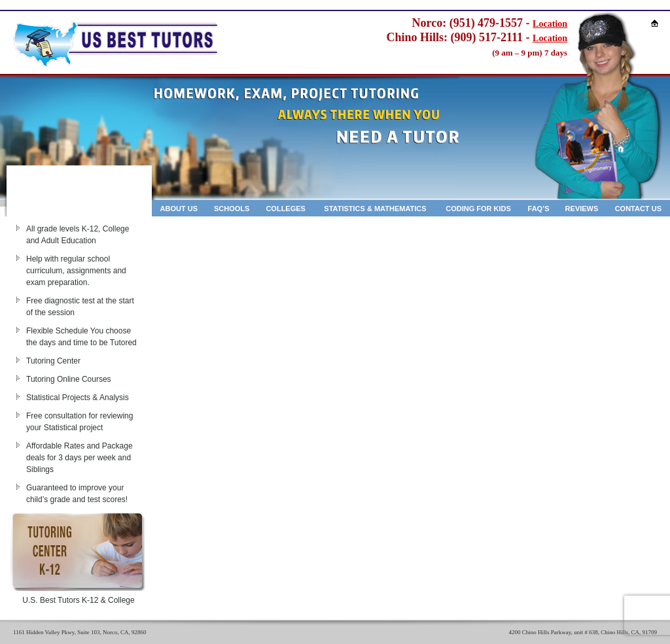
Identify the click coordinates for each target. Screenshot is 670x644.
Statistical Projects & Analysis (78, 398)
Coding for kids (478, 209)
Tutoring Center (53, 361)
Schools (232, 209)
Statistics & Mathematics (375, 209)
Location (550, 24)
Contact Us (638, 209)
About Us (179, 209)
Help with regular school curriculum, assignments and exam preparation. (76, 271)
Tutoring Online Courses (69, 379)
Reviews (582, 209)
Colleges (286, 209)
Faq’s (539, 209)
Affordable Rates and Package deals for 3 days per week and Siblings (79, 458)
